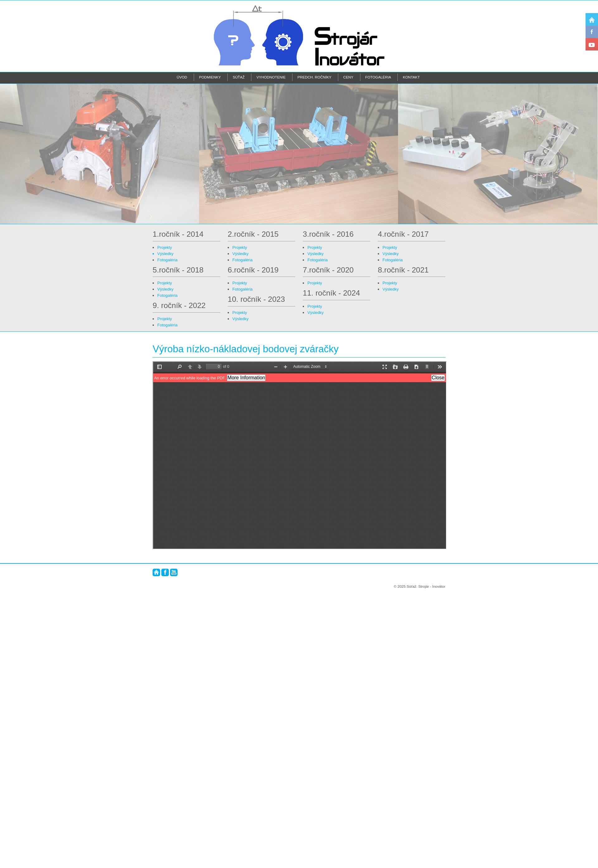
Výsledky (165, 254)
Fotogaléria (378, 77)
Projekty (165, 247)
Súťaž (239, 77)
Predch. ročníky (314, 77)
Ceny (348, 77)
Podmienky (210, 77)
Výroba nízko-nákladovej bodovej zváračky (246, 349)
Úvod (182, 77)
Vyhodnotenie (271, 77)
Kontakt (411, 77)
